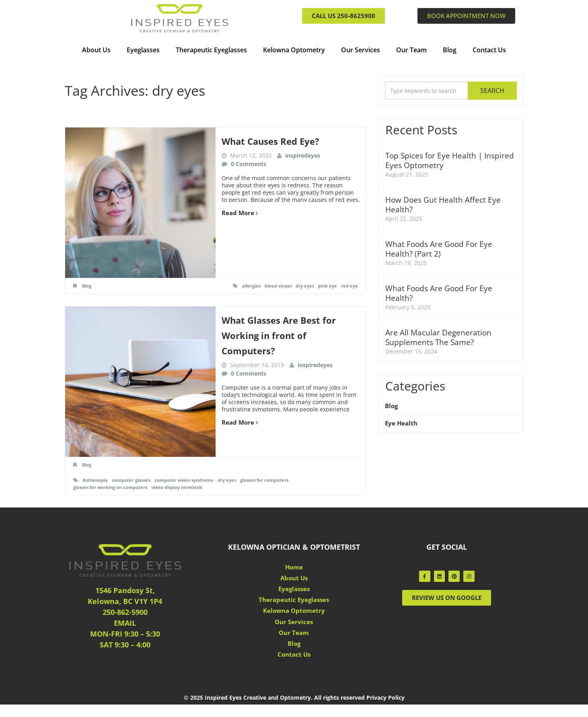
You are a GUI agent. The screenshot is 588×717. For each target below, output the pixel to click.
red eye (349, 286)
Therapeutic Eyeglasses (211, 50)
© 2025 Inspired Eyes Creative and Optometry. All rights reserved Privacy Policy (294, 710)
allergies (244, 286)
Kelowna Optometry (294, 50)
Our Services (361, 50)
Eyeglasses (143, 50)
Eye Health (402, 424)
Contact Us (489, 50)
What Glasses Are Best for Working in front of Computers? (283, 335)
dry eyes (302, 286)
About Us (96, 50)
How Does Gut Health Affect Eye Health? (445, 205)
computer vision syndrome (192, 480)
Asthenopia (96, 480)
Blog (450, 50)
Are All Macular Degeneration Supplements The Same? (440, 337)
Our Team (411, 50)
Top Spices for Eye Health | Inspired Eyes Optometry (436, 160)
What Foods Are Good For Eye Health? (440, 293)
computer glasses (135, 480)
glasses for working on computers (113, 487)
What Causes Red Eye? (274, 141)
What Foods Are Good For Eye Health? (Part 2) (440, 249)
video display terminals (186, 487)
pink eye (326, 286)
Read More (241, 212)
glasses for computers (278, 480)
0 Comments (249, 163)
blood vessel (273, 286)
